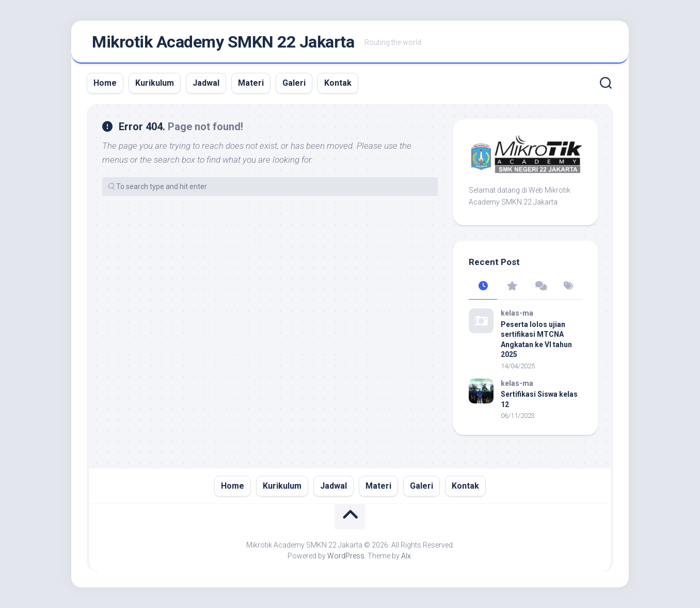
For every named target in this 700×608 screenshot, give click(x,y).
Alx (406, 556)
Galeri (294, 83)
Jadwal (206, 83)
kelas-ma (517, 313)
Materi (251, 83)
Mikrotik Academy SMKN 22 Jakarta (223, 42)
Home (105, 83)
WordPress (346, 556)
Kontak (338, 83)
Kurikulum (155, 83)
